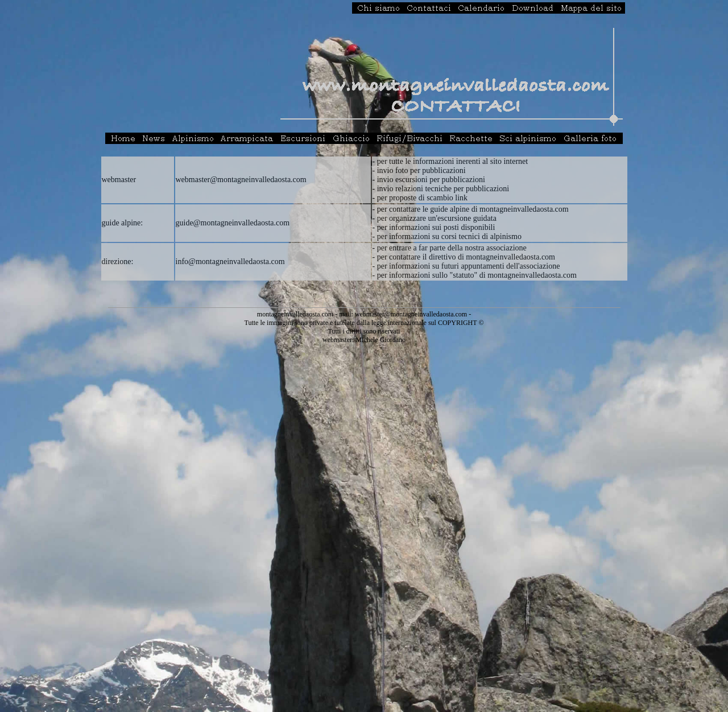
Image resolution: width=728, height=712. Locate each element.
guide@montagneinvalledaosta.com (233, 223)
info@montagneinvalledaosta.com (230, 262)
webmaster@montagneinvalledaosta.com (241, 180)
